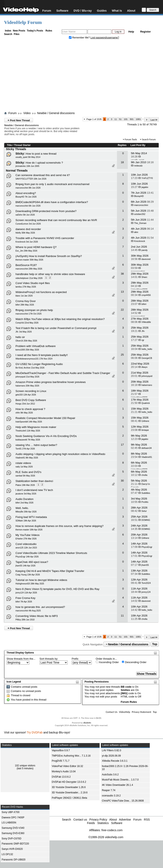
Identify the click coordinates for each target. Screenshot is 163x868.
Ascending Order (107, 662)
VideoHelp (125, 712)
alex (136, 232)
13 (122, 292)
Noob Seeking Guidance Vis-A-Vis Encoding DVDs (46, 436)
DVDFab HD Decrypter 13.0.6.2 (69, 782)
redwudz (138, 166)
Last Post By (139, 145)
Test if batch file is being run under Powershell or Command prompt (56, 328)
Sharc (144, 277)
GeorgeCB (147, 358)
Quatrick (146, 403)
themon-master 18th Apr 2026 (29, 530)
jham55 (145, 565)
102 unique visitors (25, 766)
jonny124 (146, 592)
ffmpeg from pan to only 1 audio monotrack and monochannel (52, 184)
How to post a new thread (41, 154)
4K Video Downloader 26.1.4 (117, 785)
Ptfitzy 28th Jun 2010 (25, 620)
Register (145, 32)
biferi (144, 304)
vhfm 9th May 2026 (24, 413)
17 (122, 445)
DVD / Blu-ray (83, 11)
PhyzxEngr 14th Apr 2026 (27, 557)
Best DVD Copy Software (31, 400)
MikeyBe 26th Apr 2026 (26, 512)
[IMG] (124, 693)
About (131, 11)
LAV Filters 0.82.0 (112, 750)
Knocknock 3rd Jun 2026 (27, 242)
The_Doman (140, 223)
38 (122, 274)
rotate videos (23, 463)
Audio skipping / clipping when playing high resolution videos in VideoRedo (60, 454)
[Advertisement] (81, 76)
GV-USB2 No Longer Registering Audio (39, 364)
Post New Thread (19, 120)
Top (155, 644)
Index (8, 31)
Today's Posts (35, 31)
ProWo (145, 502)
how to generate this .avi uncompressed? (40, 607)
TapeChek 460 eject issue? (32, 562)
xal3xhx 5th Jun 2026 (25, 215)
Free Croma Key (25, 598)
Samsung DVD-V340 (13, 828)
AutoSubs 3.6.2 (110, 775)
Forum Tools (131, 139)
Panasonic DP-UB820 (14, 860)
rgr (143, 340)
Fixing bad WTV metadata (31, 517)
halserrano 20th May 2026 (27, 386)
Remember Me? (80, 38)
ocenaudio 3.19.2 (111, 796)
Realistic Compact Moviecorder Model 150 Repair (45, 418)
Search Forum (149, 139)
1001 (138, 119)
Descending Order (134, 662)
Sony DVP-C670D (12, 839)
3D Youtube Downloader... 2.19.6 (70, 793)
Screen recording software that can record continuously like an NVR (56, 220)
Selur (144, 511)
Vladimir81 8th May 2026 (27, 458)
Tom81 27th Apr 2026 (25, 449)
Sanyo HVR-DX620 (12, 849)
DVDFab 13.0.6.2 (61, 777)
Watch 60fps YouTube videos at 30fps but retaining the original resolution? (60, 319)
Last (154, 120)
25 (122, 355)
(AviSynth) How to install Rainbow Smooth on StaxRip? (49, 256)
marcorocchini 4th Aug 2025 (28, 611)
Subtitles (146, 493)
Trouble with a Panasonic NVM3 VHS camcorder (45, 238)
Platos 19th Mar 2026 (25, 485)
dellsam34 (146, 448)
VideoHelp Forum (23, 22)
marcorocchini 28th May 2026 (29, 269)
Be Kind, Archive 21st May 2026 (30, 368)
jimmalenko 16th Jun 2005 (27, 166)
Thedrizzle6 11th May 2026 (28, 431)
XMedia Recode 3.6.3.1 (115, 761)
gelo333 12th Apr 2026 (26, 395)
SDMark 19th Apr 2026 (26, 521)
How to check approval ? (30, 409)
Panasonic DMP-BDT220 (15, 844)
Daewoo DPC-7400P (13, 817)
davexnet (146, 259)
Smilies (125, 690)
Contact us (80, 820)
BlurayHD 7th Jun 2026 (26, 197)
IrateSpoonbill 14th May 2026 (29, 422)
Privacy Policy (98, 820)
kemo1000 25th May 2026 (27, 350)
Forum (47, 11)
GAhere (145, 421)
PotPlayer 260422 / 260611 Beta (69, 798)
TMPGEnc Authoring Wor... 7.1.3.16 (71, 756)
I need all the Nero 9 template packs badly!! (42, 355)
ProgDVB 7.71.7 (61, 761)
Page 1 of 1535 (94, 119)
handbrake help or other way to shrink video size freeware (50, 274)
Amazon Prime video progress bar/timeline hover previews (51, 382)
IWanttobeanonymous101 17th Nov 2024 (34, 359)
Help (131, 32)
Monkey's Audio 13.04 (64, 771)
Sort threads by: (49, 659)
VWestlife (146, 322)
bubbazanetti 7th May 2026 (28, 440)
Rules (49, 31)
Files (17, 34)
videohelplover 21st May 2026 (29, 278)
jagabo (145, 187)
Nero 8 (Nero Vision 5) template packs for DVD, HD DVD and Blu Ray (57, 589)
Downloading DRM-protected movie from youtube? (46, 211)
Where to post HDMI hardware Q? (36, 247)
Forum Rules (129, 702)
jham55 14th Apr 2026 (25, 566)
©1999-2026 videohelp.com (106, 837)
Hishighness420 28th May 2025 (30, 584)
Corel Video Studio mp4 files (33, 283)
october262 (140, 214)
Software (62, 11)
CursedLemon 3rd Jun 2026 (28, 224)
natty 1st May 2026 (24, 467)
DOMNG (146, 520)
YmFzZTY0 (147, 178)
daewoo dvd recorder (28, 229)
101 (126, 119)
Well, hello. (22, 508)
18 (122, 162)
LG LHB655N (9, 823)
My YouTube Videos (28, 535)
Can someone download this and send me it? (43, 175)
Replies (122, 145)
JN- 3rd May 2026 (24, 332)
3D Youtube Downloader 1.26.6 (69, 787)
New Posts (19, 31)
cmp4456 (146, 295)
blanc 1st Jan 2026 (24, 296)
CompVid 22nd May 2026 (27, 323)
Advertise (125, 820)
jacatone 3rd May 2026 (26, 494)
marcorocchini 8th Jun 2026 (28, 188)
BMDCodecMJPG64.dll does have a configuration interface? (52, 202)
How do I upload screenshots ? (44, 163)
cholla (144, 475)
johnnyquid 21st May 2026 (27, 377)
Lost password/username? (105, 38)
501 (132, 119)
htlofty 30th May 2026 (25, 233)
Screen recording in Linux (31, 391)
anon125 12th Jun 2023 (26, 548)
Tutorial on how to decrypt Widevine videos (41, 580)
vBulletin (87, 723)
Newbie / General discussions (56, 113)
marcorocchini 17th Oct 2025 (29, 314)
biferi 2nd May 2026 (24, 503)
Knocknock (140, 241)
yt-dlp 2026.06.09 (111, 756)
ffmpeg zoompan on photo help (34, 310)
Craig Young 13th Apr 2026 (28, 575)
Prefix (75, 659)
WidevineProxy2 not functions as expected (41, 292)
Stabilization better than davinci (34, 481)
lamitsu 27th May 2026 (26, 287)
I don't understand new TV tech (34, 490)
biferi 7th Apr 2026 (24, 602)
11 (116, 119)
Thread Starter (22, 145)
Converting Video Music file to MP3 (37, 616)
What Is (117, 11)
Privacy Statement (142, 712)
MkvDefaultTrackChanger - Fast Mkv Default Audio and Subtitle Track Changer (63, 373)
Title (9, 145)
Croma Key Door (26, 301)
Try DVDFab (35, 732)
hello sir (20, 337)
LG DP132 (7, 854)
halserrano (147, 385)
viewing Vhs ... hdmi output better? (36, 445)
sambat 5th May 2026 (25, 476)
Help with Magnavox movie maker (36, 427)
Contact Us (112, 712)
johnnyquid (147, 376)
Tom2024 (146, 583)
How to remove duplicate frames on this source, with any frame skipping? (59, 526)
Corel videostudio (26, 544)
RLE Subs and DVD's (28, 472)
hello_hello (147, 349)
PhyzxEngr (147, 547)
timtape (145, 430)
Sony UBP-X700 (10, 812)
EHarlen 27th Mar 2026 (26, 539)
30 (122, 481)
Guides (102, 11)
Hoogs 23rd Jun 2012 (25, 404)
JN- (143, 331)
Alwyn (144, 367)
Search (8, 34)
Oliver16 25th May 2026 (26, 341)
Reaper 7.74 (109, 790)
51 (120, 119)
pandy (144, 250)
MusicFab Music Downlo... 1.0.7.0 (120, 780)
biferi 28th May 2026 (25, 305)
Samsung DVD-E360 (13, 833)
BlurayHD (139, 196)
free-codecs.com (112, 830)
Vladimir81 (147, 457)
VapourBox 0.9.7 (61, 750)
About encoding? (26, 193)
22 (122, 310)
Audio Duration (24, 499)
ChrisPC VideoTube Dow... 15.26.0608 (123, 801)
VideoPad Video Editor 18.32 (67, 766)
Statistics (103, 823)
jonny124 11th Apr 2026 (26, 593)
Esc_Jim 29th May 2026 (26, 251)
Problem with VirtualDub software (36, 346)
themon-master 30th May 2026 (29, 260)
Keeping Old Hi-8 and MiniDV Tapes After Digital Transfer (50, 571)
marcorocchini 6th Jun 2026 (28, 206)
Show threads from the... (21, 659)
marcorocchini (141, 205)
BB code (126, 687)
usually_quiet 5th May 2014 (28, 157)
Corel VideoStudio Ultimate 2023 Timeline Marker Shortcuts (51, 553)
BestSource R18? (26, 265)
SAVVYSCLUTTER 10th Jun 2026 (31, 179)
